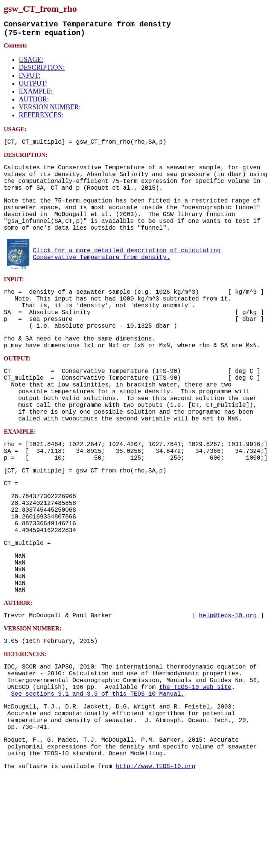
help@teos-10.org (228, 686)
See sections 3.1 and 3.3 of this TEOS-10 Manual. (98, 773)
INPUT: (30, 78)
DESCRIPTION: (42, 71)
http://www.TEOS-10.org (156, 858)
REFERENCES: (41, 118)
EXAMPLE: (36, 94)
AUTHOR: (34, 102)
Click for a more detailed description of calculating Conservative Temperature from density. (127, 272)
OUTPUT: (33, 86)
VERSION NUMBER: (50, 110)
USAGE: (31, 63)
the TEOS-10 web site (195, 765)
